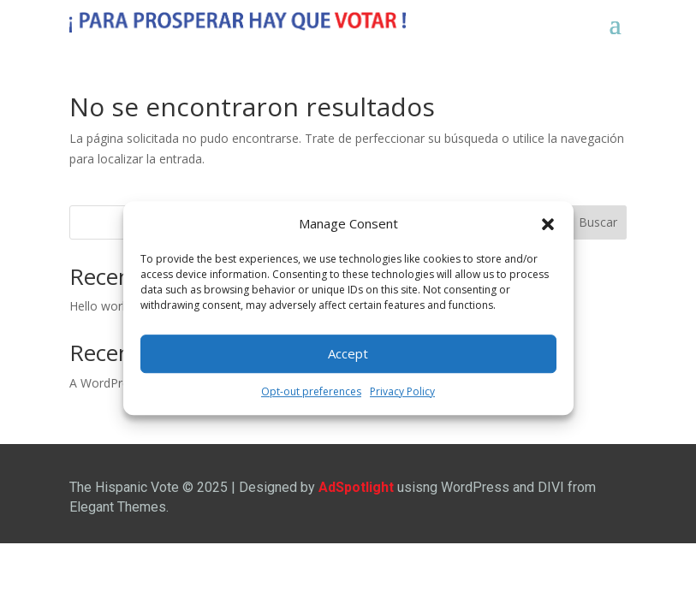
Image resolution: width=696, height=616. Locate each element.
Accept (348, 354)
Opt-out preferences (311, 391)
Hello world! (102, 306)
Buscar (598, 222)
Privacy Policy (402, 391)
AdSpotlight (356, 487)
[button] (548, 224)
